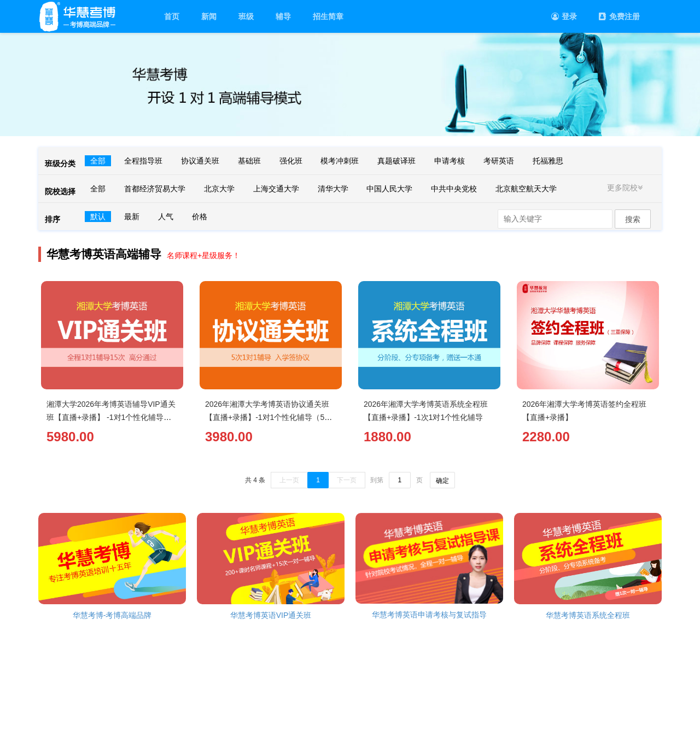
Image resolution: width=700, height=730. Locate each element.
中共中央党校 (454, 189)
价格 (200, 217)
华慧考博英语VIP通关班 (271, 615)
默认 (98, 217)
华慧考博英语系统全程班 (588, 615)
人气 (166, 217)
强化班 (291, 161)
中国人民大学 (389, 189)
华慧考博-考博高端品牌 (112, 615)
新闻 (209, 16)
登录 (564, 16)
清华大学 (333, 189)
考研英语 (499, 161)
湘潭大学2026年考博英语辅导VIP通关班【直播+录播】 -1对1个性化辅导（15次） (111, 417)
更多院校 (626, 188)
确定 (442, 481)
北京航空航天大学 (526, 189)
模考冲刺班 (340, 161)
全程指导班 (143, 161)
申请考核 (450, 161)
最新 (132, 217)
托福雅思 (548, 161)
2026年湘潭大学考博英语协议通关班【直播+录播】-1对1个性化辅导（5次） (267, 417)
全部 (98, 161)
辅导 (283, 16)
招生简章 (328, 16)
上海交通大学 (276, 189)
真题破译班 (396, 161)
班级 (246, 16)
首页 (172, 16)
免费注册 (619, 16)
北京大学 (219, 189)
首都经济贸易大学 (155, 189)
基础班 (249, 161)
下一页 (347, 480)
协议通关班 (200, 161)
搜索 (633, 219)
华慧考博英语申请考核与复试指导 (429, 615)
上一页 (289, 480)
